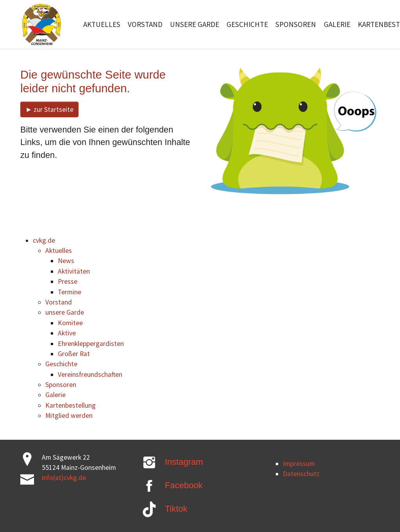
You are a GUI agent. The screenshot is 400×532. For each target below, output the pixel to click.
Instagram (184, 462)
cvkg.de (44, 240)
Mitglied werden (69, 416)
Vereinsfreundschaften (90, 374)
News (66, 261)
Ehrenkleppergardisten (91, 344)
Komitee (70, 323)
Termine (70, 292)
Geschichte (61, 364)
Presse (68, 281)
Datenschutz (301, 474)
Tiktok (176, 509)
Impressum (299, 464)
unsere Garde (65, 312)
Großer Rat (74, 354)
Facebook (184, 485)
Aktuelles (59, 251)
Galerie (55, 395)
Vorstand (59, 302)
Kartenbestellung (71, 405)
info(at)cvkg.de (64, 478)
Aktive (67, 333)
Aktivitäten (74, 271)
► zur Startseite (49, 109)
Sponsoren (61, 385)
